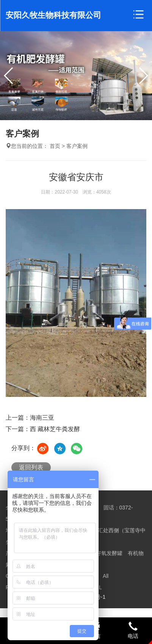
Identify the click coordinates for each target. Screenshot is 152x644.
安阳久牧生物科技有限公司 (53, 15)
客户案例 (77, 146)
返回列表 (31, 467)
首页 (55, 146)
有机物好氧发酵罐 (101, 553)
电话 (133, 630)
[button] (143, 76)
